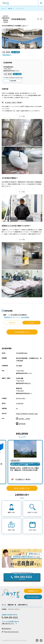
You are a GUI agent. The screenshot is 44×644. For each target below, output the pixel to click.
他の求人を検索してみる (22, 488)
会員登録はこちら (33, 591)
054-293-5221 (10, 617)
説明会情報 (13, 81)
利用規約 (4, 609)
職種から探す (11, 509)
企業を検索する (23, 605)
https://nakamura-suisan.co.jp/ (13, 78)
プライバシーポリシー (14, 609)
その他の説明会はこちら (22, 332)
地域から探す (11, 526)
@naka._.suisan (23, 419)
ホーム (3, 8)
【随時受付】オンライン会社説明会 (16, 317)
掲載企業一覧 (12, 605)
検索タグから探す (33, 509)
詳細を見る (12, 323)
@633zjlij (21, 424)
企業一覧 (10, 8)
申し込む (32, 323)
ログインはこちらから (33, 597)
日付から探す (33, 526)
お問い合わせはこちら (9, 624)
